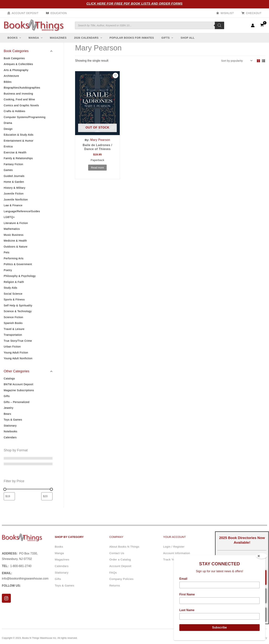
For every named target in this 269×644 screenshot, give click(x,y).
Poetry (8, 274)
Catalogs (9, 382)
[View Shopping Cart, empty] (262, 27)
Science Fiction (13, 321)
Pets (7, 256)
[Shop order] (235, 65)
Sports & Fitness (14, 303)
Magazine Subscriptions (19, 394)
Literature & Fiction (16, 227)
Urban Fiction (12, 350)
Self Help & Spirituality (18, 309)
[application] (21, 41)
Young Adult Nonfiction (18, 362)
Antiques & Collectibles (18, 68)
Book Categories (14, 62)
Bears (7, 418)
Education (55, 13)
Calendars (10, 441)
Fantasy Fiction (13, 168)
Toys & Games (13, 424)
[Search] (219, 27)
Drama (8, 127)
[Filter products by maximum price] (47, 501)
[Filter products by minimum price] (9, 501)
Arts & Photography (16, 74)
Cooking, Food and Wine (19, 103)
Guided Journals (14, 180)
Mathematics (12, 233)
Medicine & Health (15, 244)
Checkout (255, 13)
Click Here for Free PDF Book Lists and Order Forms (135, 4)
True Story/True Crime (18, 345)
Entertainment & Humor (19, 144)
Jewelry (9, 412)
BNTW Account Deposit (18, 388)
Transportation (13, 339)
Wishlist (231, 13)
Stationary (10, 430)
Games (8, 174)
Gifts (7, 400)
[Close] (262, 556)
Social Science (13, 297)
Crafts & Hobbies (14, 115)
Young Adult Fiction (16, 356)
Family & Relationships (18, 162)
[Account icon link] (253, 27)
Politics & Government (18, 268)
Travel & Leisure (14, 333)
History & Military (15, 191)
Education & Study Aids (19, 138)
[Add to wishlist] (115, 79)
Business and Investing (18, 97)
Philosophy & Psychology (20, 280)
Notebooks (10, 435)
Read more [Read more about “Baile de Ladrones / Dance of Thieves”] (97, 172)
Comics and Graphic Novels (21, 109)
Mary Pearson (100, 144)
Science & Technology (18, 315)
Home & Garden (14, 186)
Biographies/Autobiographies (22, 91)
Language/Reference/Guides (22, 215)
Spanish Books (13, 327)
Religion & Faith (14, 286)
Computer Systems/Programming (25, 121)
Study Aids (10, 291)
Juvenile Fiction (14, 197)
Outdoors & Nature (16, 250)
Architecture (11, 80)
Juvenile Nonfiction (16, 203)
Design (8, 133)
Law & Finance (13, 209)
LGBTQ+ (9, 221)
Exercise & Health (15, 156)
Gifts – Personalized (17, 406)
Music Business (14, 239)
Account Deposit (24, 13)
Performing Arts (14, 262)
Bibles (8, 86)
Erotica (8, 150)
